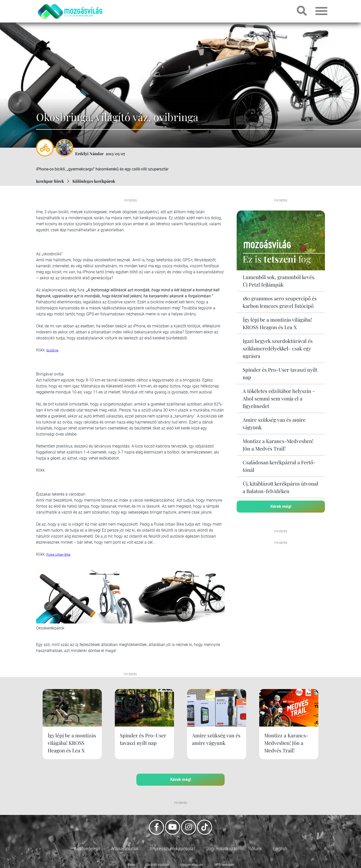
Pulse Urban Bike (58, 555)
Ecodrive (52, 350)
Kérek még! (281, 506)
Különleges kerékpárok (94, 181)
